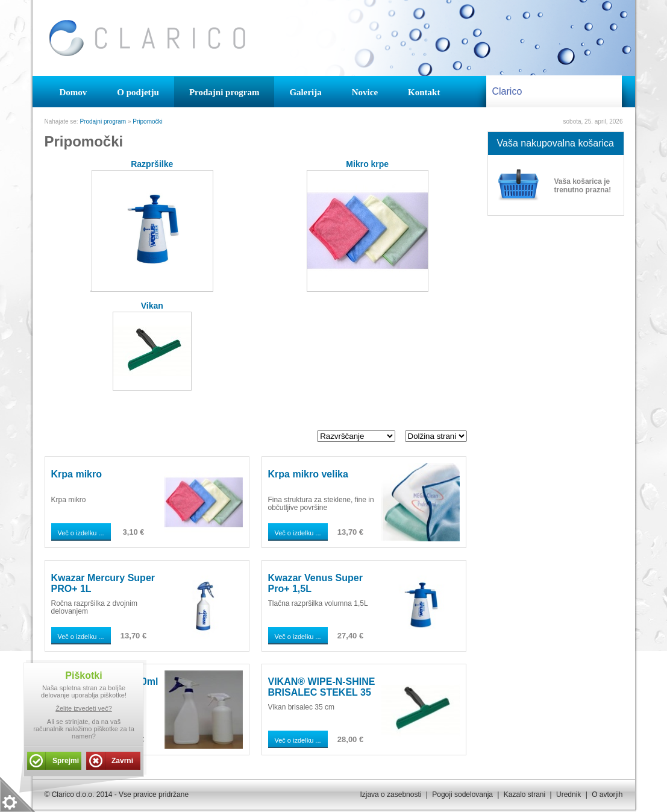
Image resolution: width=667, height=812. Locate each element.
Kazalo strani (525, 795)
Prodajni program (103, 121)
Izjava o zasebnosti (390, 795)
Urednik (568, 795)
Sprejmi (66, 761)
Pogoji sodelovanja (462, 795)
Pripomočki (147, 121)
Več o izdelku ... (80, 533)
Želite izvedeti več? (84, 708)
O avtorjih (607, 795)
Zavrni (122, 761)
